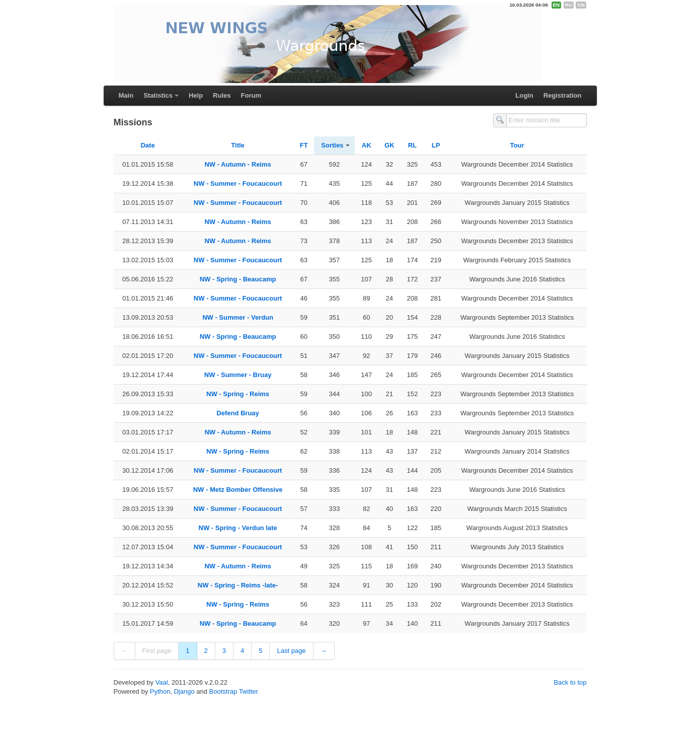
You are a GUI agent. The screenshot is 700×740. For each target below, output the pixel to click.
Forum (251, 95)
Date (147, 145)
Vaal (162, 682)
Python (160, 691)
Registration (563, 95)
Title (238, 145)
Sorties (332, 145)
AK (367, 145)
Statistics (158, 95)
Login (524, 95)
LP (436, 145)
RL (412, 145)
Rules (222, 95)
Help (196, 95)
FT (304, 145)
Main (126, 95)
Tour (517, 145)
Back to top (570, 682)
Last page (291, 651)
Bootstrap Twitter (234, 691)
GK (390, 145)
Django (184, 691)
